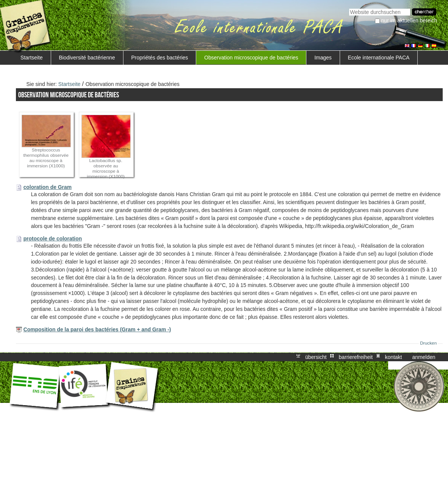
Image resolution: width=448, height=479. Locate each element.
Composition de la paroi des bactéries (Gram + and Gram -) (97, 329)
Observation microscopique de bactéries (251, 58)
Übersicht (316, 357)
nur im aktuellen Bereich (409, 20)
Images (323, 58)
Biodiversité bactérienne (87, 58)
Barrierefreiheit (356, 357)
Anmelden (424, 357)
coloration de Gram (48, 187)
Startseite (32, 58)
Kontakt (393, 357)
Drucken (428, 343)
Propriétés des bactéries (160, 58)
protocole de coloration (53, 239)
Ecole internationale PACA (379, 58)
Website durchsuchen (349, 8)
